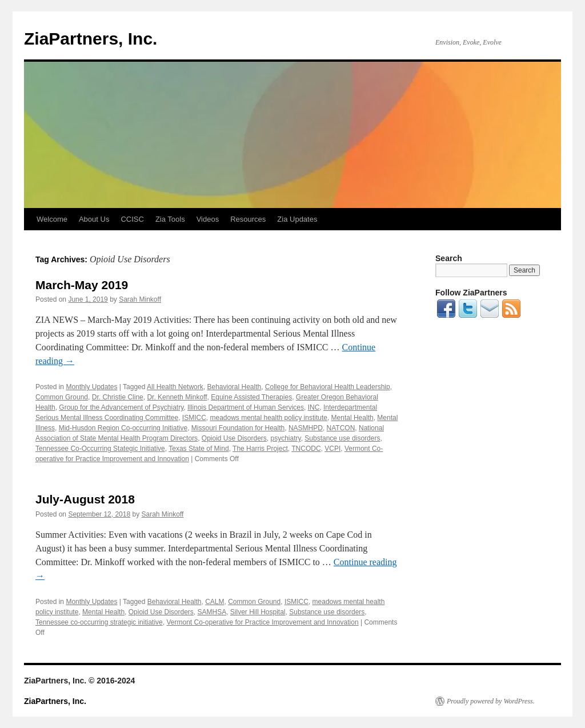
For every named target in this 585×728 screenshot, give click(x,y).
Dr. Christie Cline (118, 397)
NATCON (341, 428)
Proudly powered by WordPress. (491, 701)
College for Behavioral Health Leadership (328, 387)
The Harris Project (260, 449)
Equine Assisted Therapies (251, 397)
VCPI (332, 449)
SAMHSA (212, 612)
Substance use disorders (342, 438)
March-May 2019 (82, 285)
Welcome (52, 219)
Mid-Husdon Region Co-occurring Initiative (123, 428)
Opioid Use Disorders (234, 438)
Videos (208, 219)
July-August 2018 (85, 499)
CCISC (132, 219)
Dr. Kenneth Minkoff (177, 397)
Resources (248, 219)
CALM (215, 602)
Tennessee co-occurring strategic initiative (99, 622)
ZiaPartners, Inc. (91, 39)
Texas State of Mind (199, 449)
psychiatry (286, 438)
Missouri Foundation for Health (238, 428)
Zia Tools (170, 219)
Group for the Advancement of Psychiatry (121, 407)
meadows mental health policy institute (268, 418)
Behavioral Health (234, 387)
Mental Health (352, 418)
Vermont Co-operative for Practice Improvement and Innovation (262, 622)
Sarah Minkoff (140, 299)
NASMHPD (306, 428)
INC (314, 407)
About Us (94, 219)
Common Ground (62, 397)
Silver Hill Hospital (258, 612)
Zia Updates (297, 219)
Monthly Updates (91, 387)
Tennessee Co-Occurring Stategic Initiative (100, 449)
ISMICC (194, 418)
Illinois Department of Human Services (246, 407)
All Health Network (175, 387)
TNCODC (306, 449)
